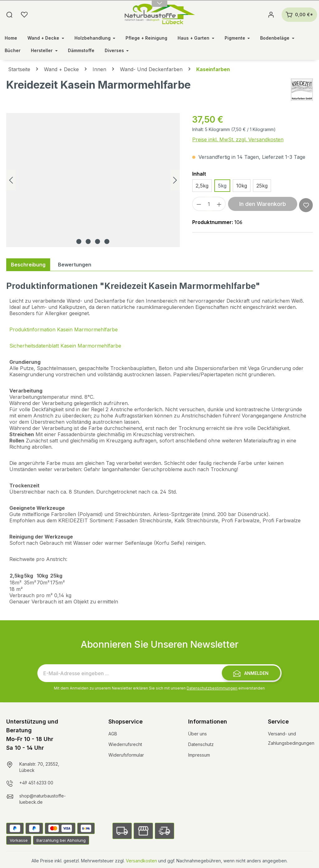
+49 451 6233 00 (36, 783)
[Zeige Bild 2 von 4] (88, 241)
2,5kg (202, 186)
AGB (113, 734)
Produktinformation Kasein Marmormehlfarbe (64, 329)
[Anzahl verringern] (199, 204)
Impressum (199, 755)
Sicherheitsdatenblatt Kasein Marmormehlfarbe (65, 346)
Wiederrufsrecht (125, 744)
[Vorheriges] (11, 180)
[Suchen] (9, 15)
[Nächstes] (175, 180)
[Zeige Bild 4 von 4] (107, 241)
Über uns (198, 734)
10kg (242, 186)
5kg (222, 186)
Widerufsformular (126, 755)
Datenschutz (201, 744)
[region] (93, 180)
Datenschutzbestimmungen (212, 688)
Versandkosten (141, 861)
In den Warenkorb (263, 204)
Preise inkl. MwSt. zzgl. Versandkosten (238, 139)
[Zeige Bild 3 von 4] (98, 241)
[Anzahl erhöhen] (219, 204)
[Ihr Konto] (271, 15)
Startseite (19, 69)
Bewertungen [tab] (75, 265)
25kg (262, 186)
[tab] (28, 265)
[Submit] (251, 673)
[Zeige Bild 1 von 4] (79, 241)
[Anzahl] (209, 204)
